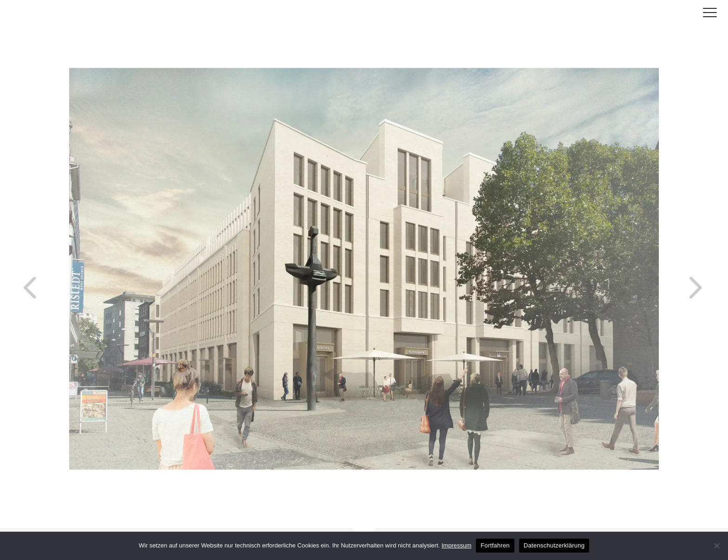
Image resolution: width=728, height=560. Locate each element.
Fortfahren (495, 545)
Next (676, 269)
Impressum (456, 545)
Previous (13, 269)
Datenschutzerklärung (554, 545)
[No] (716, 546)
